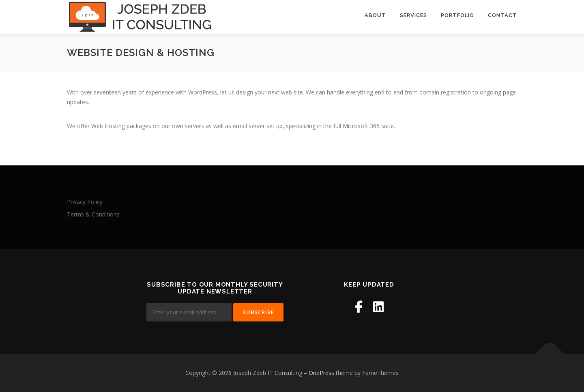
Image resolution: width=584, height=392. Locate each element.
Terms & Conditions (93, 214)
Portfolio (457, 15)
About (375, 15)
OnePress (321, 373)
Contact (502, 15)
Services (413, 15)
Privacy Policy (85, 202)
